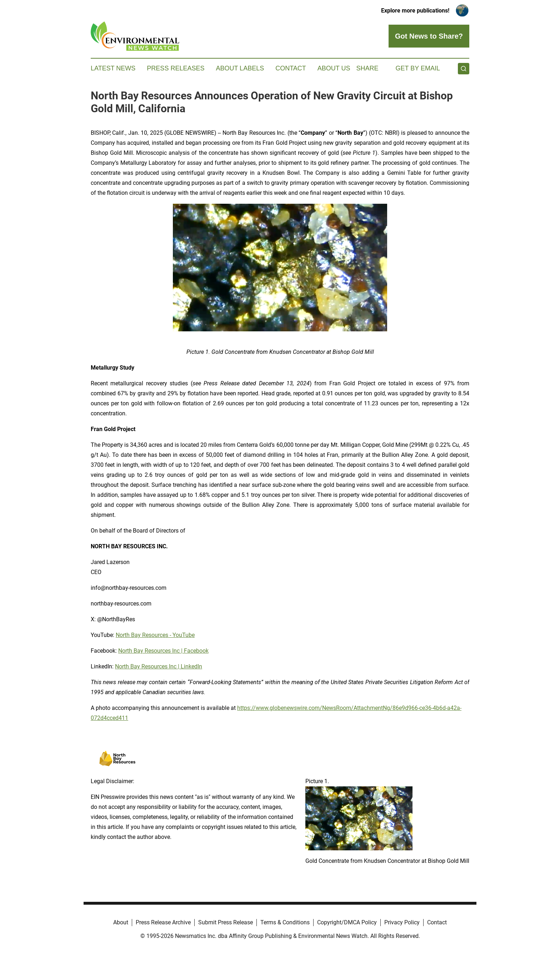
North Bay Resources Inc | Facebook (163, 651)
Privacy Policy (402, 922)
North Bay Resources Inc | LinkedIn (159, 666)
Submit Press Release (226, 922)
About (121, 922)
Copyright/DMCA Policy (347, 922)
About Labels (240, 68)
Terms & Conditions (285, 922)
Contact (291, 68)
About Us (334, 68)
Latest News (113, 68)
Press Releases (176, 68)
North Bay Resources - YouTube (155, 635)
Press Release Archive (163, 922)
